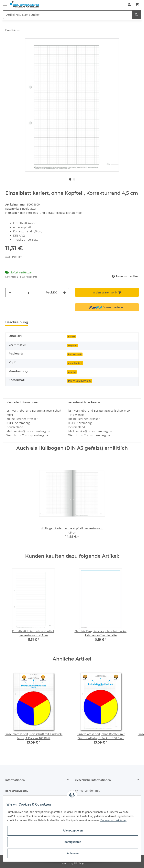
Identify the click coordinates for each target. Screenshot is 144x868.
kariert (72, 337)
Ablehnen (73, 853)
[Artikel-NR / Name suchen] (68, 15)
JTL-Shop (79, 863)
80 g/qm (72, 345)
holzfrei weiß (75, 354)
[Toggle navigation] (5, 2)
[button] (129, 4)
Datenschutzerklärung (114, 820)
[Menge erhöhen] (64, 293)
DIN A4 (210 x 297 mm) (80, 381)
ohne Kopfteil (75, 363)
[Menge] (28, 293)
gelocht (72, 372)
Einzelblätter (28, 209)
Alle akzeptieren (73, 831)
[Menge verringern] (10, 293)
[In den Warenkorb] (107, 292)
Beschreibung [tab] (17, 322)
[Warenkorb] (137, 4)
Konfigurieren (73, 842)
